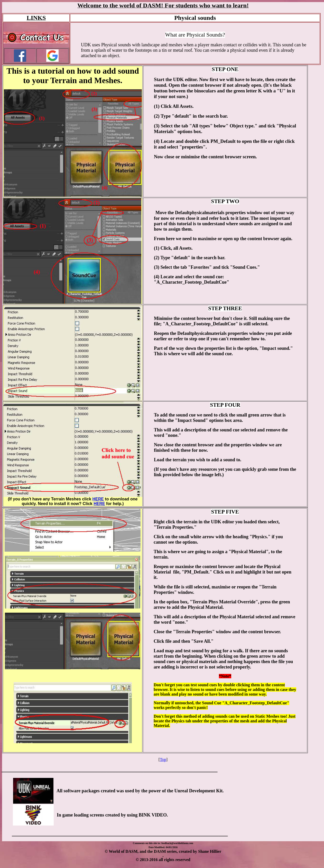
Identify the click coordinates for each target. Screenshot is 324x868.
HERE (98, 499)
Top (163, 759)
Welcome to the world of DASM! (120, 5)
